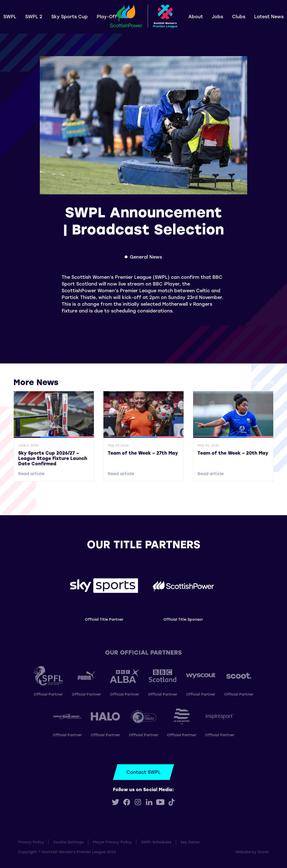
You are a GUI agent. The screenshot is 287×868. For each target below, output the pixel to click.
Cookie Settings (68, 842)
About (196, 16)
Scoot (263, 852)
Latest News (269, 16)
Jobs (217, 16)
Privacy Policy (31, 842)
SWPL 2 (34, 16)
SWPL (10, 16)
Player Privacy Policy (112, 842)
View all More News (251, 382)
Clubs (239, 16)
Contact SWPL (143, 772)
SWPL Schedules (156, 842)
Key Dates (190, 842)
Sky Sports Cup (70, 16)
